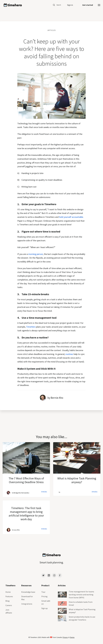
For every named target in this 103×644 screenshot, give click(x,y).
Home (8, 592)
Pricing (44, 596)
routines (69, 354)
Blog (7, 601)
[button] (99, 5)
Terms (72, 637)
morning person (36, 254)
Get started (88, 5)
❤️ (51, 637)
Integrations (27, 604)
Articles (44, 492)
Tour (43, 592)
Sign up (44, 608)
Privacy (65, 637)
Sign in (70, 5)
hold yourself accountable (71, 217)
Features (9, 596)
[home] (13, 5)
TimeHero (31, 327)
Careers (9, 605)
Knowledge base (28, 592)
